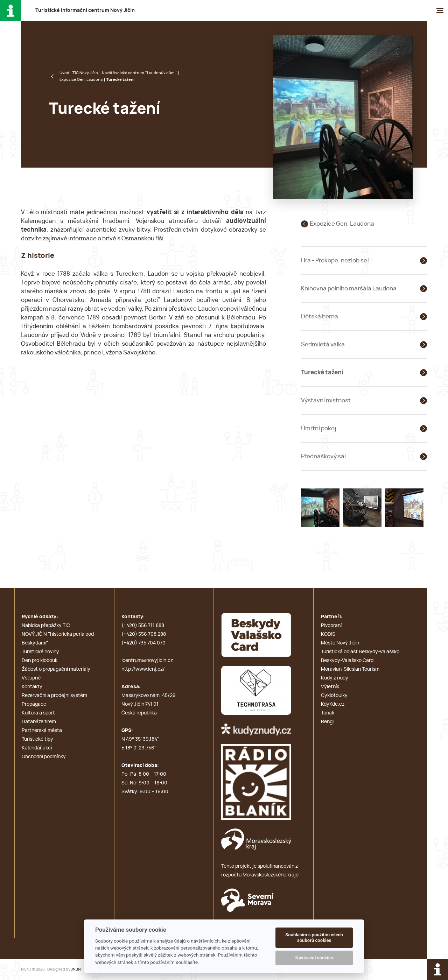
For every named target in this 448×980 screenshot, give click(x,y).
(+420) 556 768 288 (144, 634)
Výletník (330, 687)
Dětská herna (320, 316)
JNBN (76, 969)
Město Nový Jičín (340, 643)
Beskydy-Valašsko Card (347, 661)
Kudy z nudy (335, 678)
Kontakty (32, 687)
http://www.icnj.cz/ (143, 669)
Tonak (328, 713)
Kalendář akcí (37, 748)
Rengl (327, 722)
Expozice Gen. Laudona (81, 80)
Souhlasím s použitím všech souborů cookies (314, 937)
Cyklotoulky (334, 696)
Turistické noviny (40, 652)
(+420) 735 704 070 (143, 643)
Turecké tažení (322, 372)
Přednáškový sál (323, 456)
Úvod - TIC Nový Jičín (79, 73)
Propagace (34, 704)
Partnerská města (42, 731)
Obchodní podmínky (44, 757)
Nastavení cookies (314, 958)
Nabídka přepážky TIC (46, 626)
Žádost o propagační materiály (56, 669)
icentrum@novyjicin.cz (147, 661)
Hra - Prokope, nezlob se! (335, 260)
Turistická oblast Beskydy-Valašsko (360, 652)
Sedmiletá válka (323, 344)
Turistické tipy (37, 739)
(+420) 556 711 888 (143, 626)
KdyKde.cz (333, 704)
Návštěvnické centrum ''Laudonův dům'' (139, 73)
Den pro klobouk (40, 661)
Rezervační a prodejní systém (54, 696)
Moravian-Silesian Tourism (350, 669)
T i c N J (85, 10)
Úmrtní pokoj (318, 428)
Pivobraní (331, 626)
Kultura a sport (38, 713)
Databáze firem (39, 722)
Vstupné (31, 678)
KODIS (328, 634)
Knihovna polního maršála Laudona (349, 288)
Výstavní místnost (326, 400)
